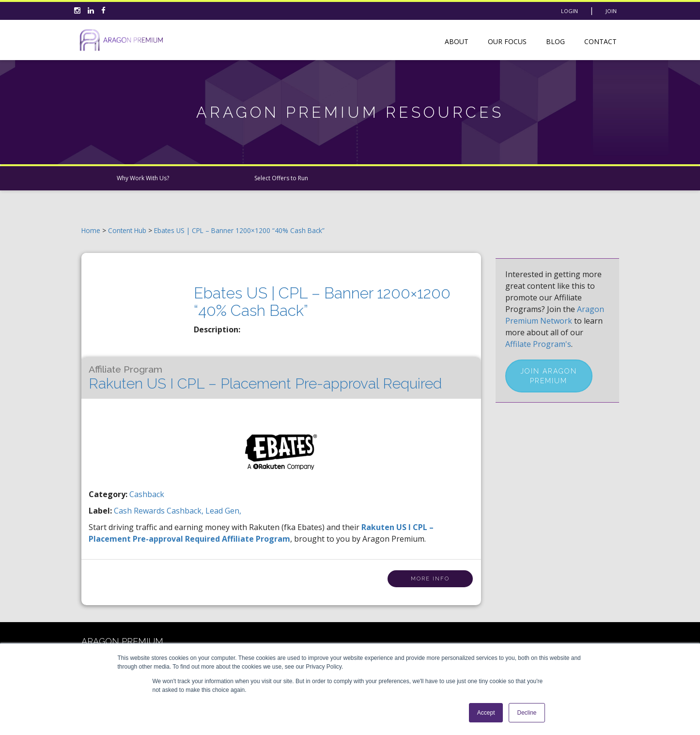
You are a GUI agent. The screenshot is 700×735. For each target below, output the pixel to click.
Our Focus (507, 41)
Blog (555, 41)
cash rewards (140, 511)
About (457, 41)
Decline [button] (527, 713)
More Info (430, 579)
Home (91, 230)
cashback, (186, 511)
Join (611, 11)
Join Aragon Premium (549, 376)
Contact (600, 41)
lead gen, (223, 511)
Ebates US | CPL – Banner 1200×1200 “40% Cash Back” (239, 230)
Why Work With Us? (143, 178)
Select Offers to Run (281, 178)
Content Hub (127, 230)
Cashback (147, 494)
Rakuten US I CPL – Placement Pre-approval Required (265, 378)
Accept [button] (486, 713)
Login (569, 11)
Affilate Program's (538, 344)
